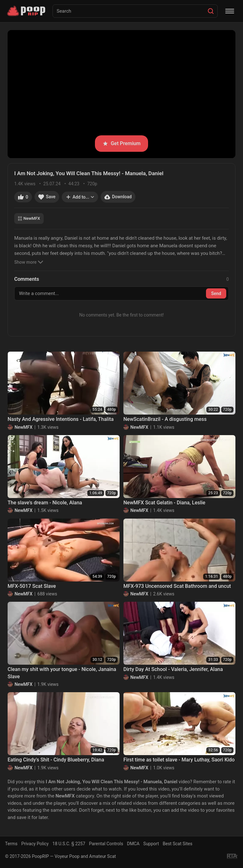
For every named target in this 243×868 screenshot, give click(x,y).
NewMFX (29, 218)
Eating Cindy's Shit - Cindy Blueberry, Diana (56, 760)
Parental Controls (106, 844)
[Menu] (230, 11)
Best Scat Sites (178, 844)
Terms (11, 844)
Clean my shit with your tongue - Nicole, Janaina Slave (62, 673)
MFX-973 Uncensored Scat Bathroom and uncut (177, 586)
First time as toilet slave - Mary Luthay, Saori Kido (179, 760)
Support (151, 844)
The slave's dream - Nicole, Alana (45, 503)
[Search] (211, 11)
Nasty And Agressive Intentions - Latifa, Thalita (61, 419)
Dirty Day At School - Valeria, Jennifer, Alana (173, 669)
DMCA (133, 844)
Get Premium (121, 143)
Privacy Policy (35, 844)
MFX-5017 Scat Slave (32, 586)
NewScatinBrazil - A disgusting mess (165, 419)
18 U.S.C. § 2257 (69, 844)
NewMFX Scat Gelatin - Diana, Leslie (164, 503)
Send (216, 293)
